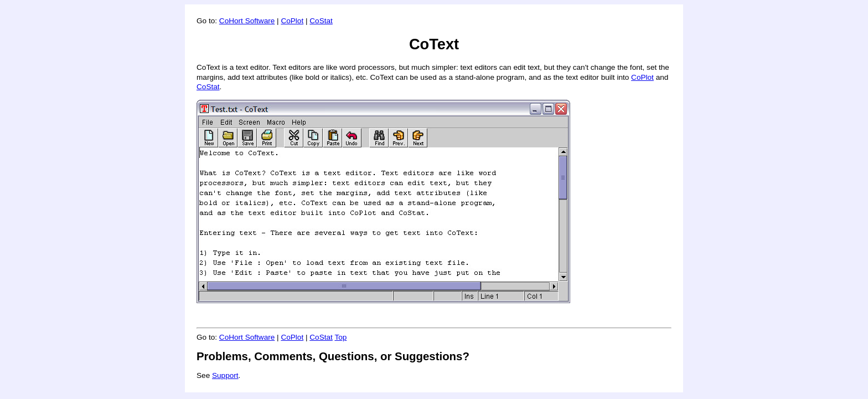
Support (225, 375)
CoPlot (292, 21)
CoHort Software (247, 21)
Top (340, 337)
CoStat (321, 21)
